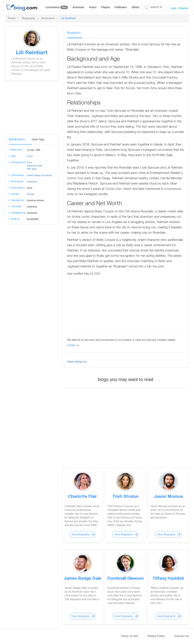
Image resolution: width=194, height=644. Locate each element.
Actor (29, 163)
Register (183, 8)
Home (12, 19)
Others (135, 7)
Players (106, 7)
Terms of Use (129, 636)
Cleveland (32, 182)
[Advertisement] (32, 111)
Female (31, 194)
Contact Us (181, 636)
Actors (93, 7)
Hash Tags (38, 139)
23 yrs (30, 156)
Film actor (32, 169)
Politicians (121, 7)
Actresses (78, 7)
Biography (28, 19)
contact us (73, 346)
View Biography (80, 534)
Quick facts (17, 140)
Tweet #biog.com (77, 362)
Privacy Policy (156, 636)
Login (173, 8)
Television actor (35, 166)
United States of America (39, 175)
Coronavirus (57, 7)
